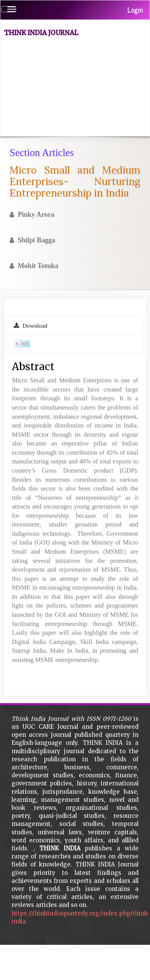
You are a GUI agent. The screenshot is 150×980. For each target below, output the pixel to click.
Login (135, 10)
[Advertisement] (72, 88)
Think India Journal (41, 33)
